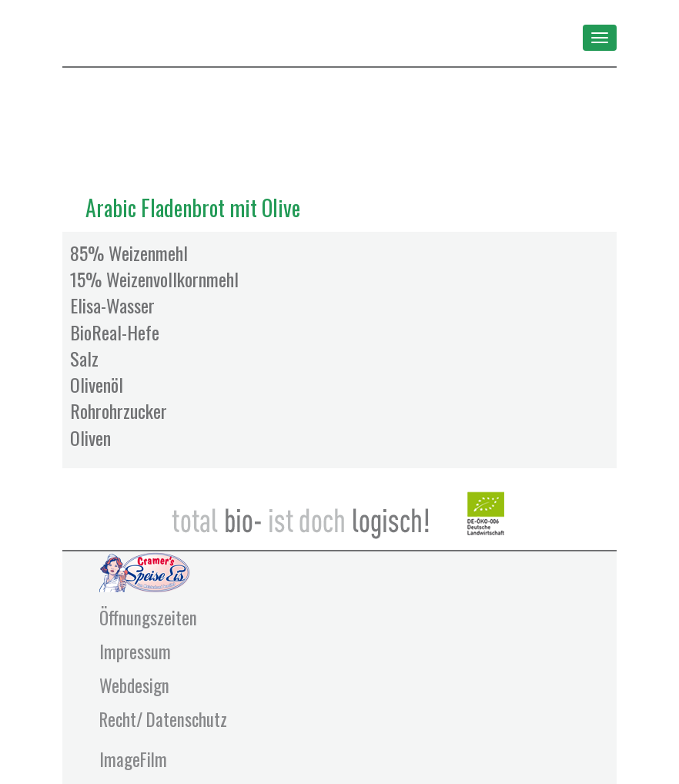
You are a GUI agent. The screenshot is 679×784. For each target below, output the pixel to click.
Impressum (135, 652)
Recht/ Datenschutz (163, 719)
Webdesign (134, 685)
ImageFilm (133, 759)
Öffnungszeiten (148, 618)
